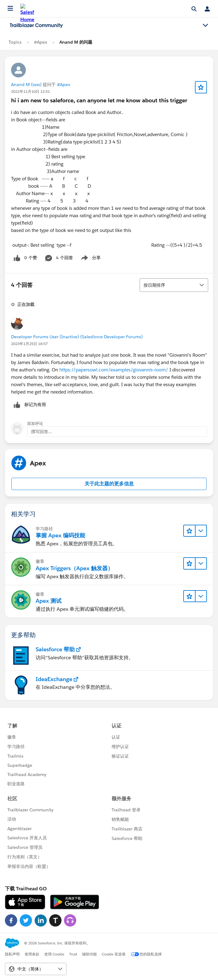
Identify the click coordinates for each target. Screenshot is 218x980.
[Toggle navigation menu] (205, 25)
